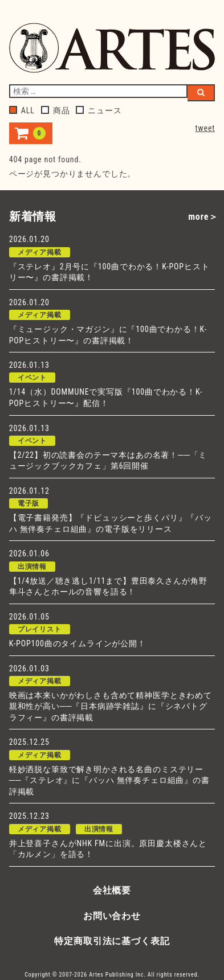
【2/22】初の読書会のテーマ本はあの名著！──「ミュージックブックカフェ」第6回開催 (108, 461)
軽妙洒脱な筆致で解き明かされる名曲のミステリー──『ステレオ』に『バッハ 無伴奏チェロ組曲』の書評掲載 (109, 780)
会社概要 (112, 890)
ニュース (99, 110)
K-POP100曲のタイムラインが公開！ (78, 643)
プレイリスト (40, 629)
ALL (22, 110)
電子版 (29, 503)
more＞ (203, 217)
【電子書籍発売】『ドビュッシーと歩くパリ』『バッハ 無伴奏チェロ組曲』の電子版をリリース (111, 523)
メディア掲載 (40, 252)
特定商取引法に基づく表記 (112, 941)
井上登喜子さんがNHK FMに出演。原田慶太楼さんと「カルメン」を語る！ (108, 849)
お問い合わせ (112, 916)
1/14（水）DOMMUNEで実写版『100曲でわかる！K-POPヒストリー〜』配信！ (106, 397)
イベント (32, 378)
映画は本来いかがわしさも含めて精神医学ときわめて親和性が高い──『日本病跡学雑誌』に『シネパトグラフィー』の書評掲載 (111, 706)
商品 (56, 110)
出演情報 (32, 567)
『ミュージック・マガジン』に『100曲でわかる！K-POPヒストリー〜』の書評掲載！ (108, 335)
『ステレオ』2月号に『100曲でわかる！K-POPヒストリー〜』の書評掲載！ (109, 272)
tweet (205, 128)
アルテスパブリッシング (112, 48)
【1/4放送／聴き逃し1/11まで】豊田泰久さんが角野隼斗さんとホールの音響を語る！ (108, 587)
